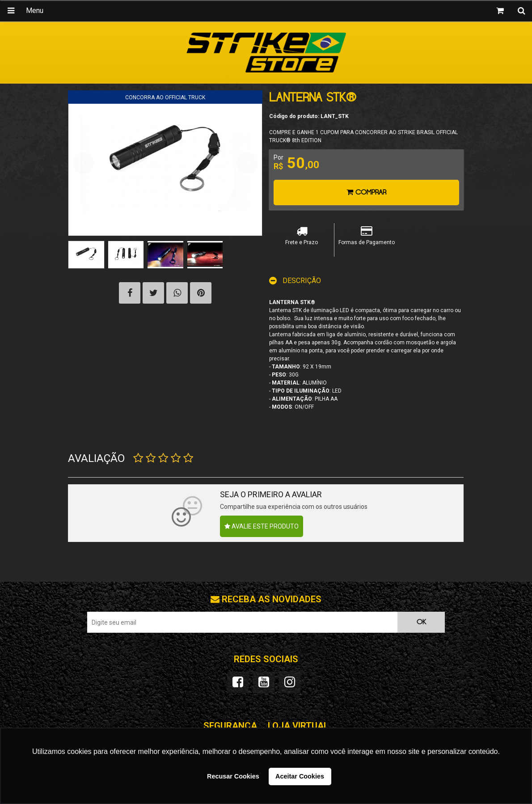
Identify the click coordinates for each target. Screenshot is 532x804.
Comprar (366, 193)
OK (421, 622)
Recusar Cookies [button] (233, 776)
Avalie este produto (262, 526)
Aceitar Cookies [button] (300, 776)
